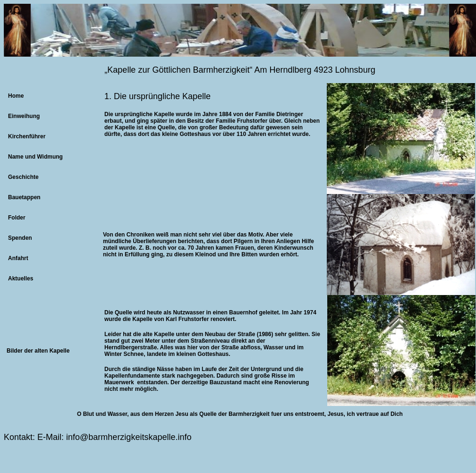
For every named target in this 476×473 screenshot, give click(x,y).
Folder (17, 218)
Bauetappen (24, 197)
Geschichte (23, 177)
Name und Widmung (35, 157)
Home (16, 96)
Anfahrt (18, 258)
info (184, 437)
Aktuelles (21, 279)
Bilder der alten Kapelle (38, 351)
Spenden (20, 238)
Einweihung (24, 116)
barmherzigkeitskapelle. (133, 437)
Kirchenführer (27, 136)
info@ (77, 437)
